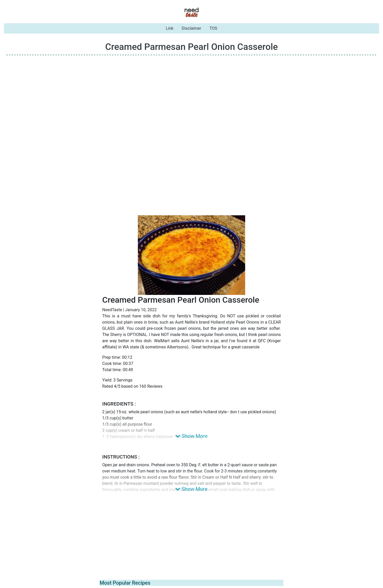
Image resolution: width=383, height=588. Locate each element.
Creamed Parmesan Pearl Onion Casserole (192, 47)
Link (170, 28)
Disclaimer (191, 28)
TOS (213, 28)
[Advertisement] (192, 96)
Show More (191, 436)
